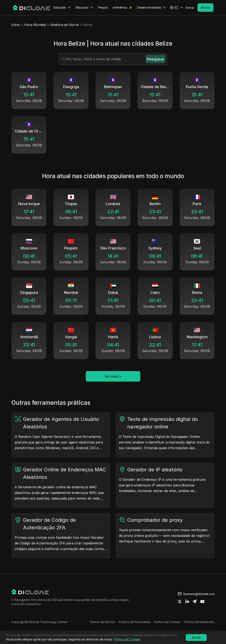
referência (120, 7)
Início (16, 25)
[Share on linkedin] (187, 602)
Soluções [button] (62, 8)
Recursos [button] (84, 8)
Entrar (190, 8)
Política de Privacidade (135, 622)
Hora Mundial (35, 25)
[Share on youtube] (202, 602)
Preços (103, 7)
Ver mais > (113, 376)
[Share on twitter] (180, 602)
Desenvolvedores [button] (151, 8)
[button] (176, 8)
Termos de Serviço (102, 622)
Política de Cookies (167, 622)
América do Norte (64, 25)
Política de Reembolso (199, 622)
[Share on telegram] (195, 602)
